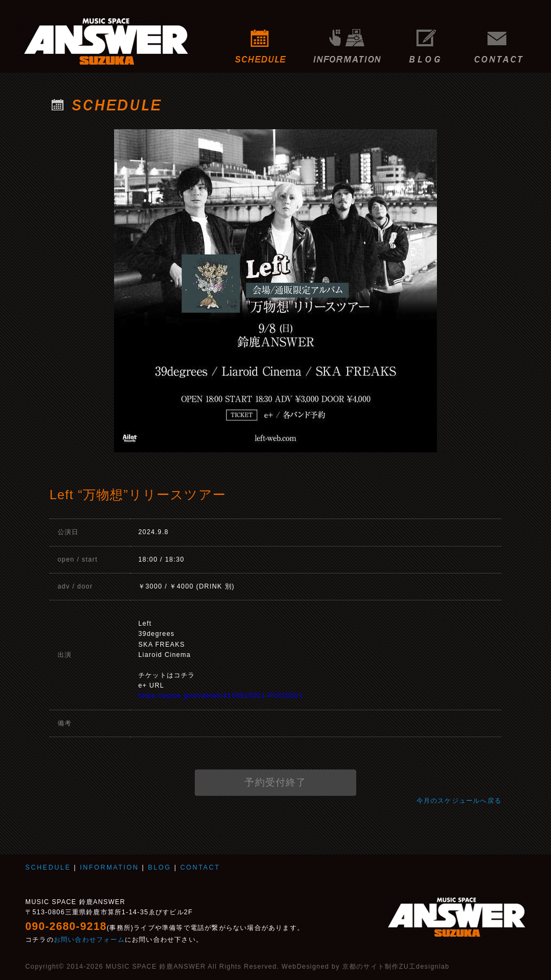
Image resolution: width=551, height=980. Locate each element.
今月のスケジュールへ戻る (459, 801)
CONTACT (501, 40)
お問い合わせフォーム (89, 940)
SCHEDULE (261, 40)
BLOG (425, 40)
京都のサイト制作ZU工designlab (396, 967)
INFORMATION (347, 40)
